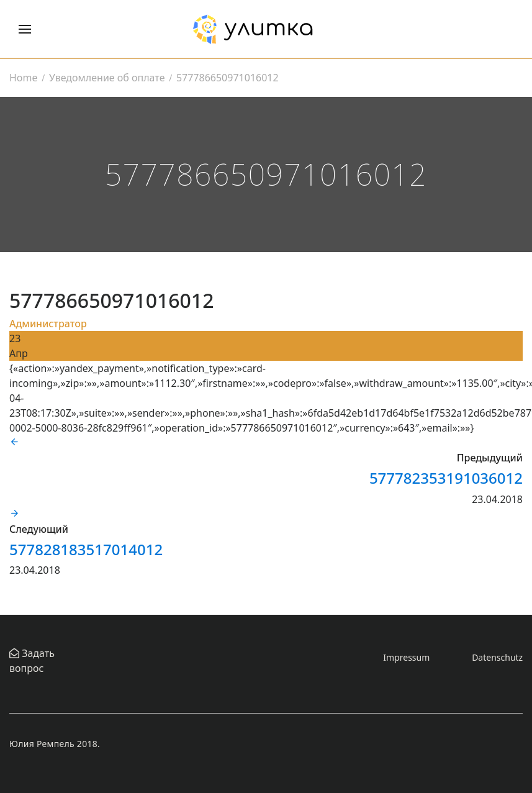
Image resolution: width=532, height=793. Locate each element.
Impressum (406, 657)
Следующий (39, 529)
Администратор (48, 324)
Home (24, 78)
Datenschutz (497, 657)
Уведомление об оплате (107, 78)
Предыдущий (490, 458)
